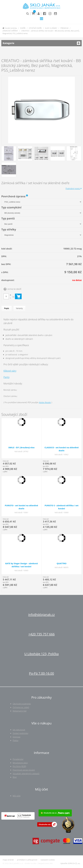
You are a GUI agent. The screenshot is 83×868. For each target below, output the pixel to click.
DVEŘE (23, 28)
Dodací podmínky (20, 733)
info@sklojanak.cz (41, 615)
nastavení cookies (48, 860)
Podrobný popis (74, 188)
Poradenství (18, 759)
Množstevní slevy (20, 763)
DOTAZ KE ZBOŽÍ (14, 289)
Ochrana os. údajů (21, 707)
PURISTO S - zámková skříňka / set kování (62, 507)
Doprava (16, 737)
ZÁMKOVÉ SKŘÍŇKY (10, 31)
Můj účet (17, 796)
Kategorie (41, 43)
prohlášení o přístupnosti (27, 860)
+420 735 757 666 (41, 634)
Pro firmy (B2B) (19, 766)
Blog (15, 777)
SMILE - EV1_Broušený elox (21, 447)
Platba (15, 740)
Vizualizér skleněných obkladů (26, 773)
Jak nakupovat (19, 730)
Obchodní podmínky (22, 704)
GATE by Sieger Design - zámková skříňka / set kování (21, 565)
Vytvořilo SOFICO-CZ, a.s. (70, 863)
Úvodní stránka (10, 28)
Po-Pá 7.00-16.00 (42, 673)
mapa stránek (8, 860)
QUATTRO (62, 563)
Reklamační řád (20, 711)
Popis (7, 308)
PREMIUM (64, 28)
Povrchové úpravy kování (24, 770)
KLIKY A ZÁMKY (51, 28)
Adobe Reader (45, 402)
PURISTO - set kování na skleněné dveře (21, 507)
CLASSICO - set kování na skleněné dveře (62, 449)
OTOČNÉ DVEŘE (35, 28)
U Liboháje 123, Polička (41, 654)
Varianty (19, 308)
